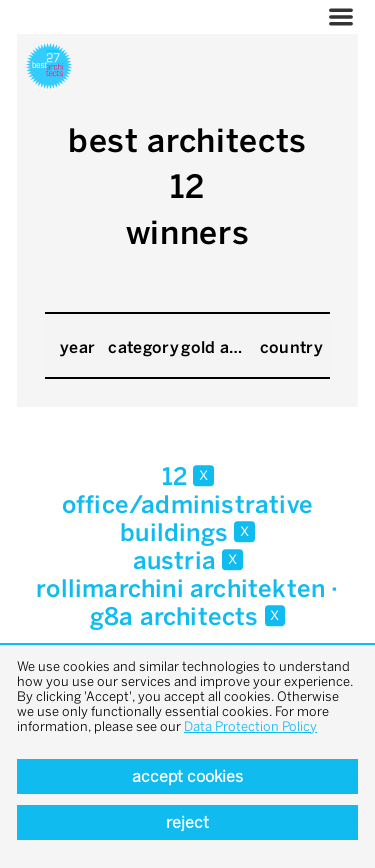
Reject (187, 822)
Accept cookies (187, 776)
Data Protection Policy (250, 726)
